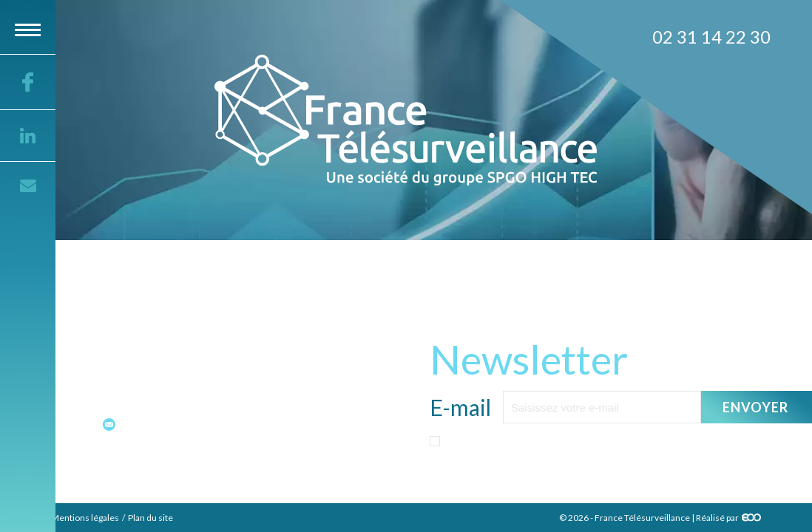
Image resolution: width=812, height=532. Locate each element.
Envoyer (756, 407)
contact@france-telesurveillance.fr (208, 424)
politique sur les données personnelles (624, 470)
